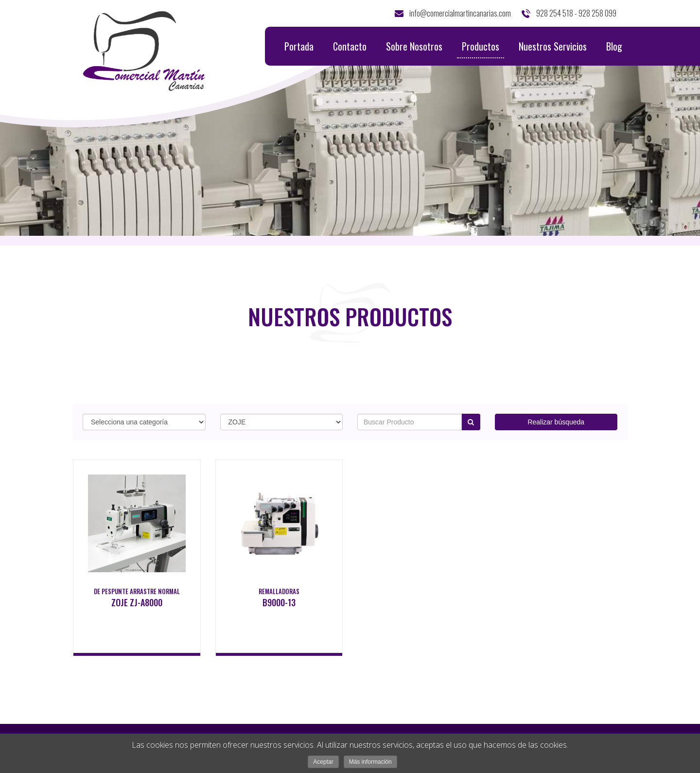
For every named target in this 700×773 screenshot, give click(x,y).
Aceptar (323, 762)
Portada (299, 46)
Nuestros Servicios (553, 46)
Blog (614, 46)
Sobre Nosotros (414, 46)
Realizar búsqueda (556, 422)
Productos (481, 49)
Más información (370, 762)
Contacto (350, 46)
